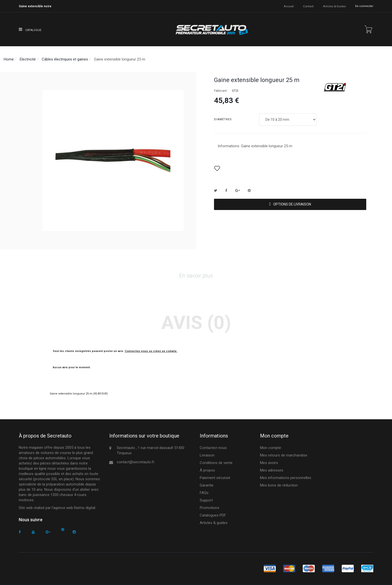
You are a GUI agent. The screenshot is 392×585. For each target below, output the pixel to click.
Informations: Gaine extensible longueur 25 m (255, 146)
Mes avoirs (269, 463)
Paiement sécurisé (215, 478)
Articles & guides (334, 6)
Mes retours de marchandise (284, 455)
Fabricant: (221, 91)
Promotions (209, 508)
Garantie (207, 485)
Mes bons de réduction (279, 485)
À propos (207, 470)
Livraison (207, 455)
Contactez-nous (213, 448)
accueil (289, 6)
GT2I (235, 91)
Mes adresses (272, 470)
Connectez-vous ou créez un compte (151, 351)
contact (308, 6)
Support (206, 500)
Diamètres (223, 119)
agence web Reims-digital (74, 508)
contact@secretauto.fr (136, 462)
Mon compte (270, 448)
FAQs (204, 493)
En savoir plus (196, 276)
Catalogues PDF (213, 515)
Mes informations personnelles (286, 478)
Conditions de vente (216, 463)
